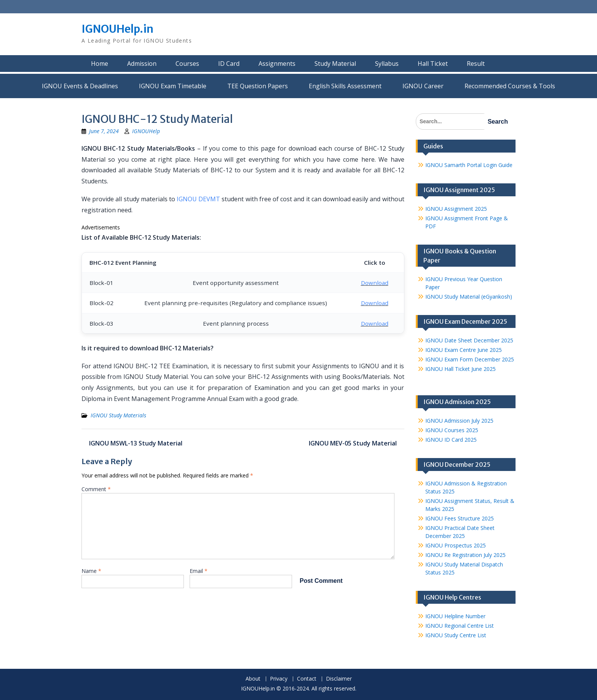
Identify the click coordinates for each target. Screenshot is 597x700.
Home (100, 64)
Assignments (277, 64)
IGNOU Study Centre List (456, 635)
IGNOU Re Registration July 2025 (465, 555)
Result (476, 64)
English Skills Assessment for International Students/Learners (345, 86)
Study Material (335, 64)
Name (91, 571)
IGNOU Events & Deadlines (80, 86)
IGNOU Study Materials (118, 415)
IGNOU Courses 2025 (452, 430)
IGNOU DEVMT (198, 199)
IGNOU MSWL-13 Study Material (136, 443)
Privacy (279, 679)
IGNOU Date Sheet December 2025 (469, 340)
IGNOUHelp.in (117, 29)
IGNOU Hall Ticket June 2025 (461, 369)
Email (199, 571)
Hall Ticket (433, 64)
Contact (307, 679)
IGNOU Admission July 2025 (459, 421)
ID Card (229, 64)
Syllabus (387, 64)
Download (375, 283)
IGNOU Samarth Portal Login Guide (469, 165)
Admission (142, 64)
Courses (187, 64)
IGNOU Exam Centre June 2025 (464, 350)
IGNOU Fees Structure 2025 (460, 518)
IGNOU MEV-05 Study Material (353, 443)
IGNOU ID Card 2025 (451, 440)
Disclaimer (339, 679)
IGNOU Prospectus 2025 (456, 545)
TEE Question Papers (258, 86)
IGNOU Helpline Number (455, 616)
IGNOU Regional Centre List (460, 626)
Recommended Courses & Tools (510, 86)
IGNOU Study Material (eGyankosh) (469, 297)
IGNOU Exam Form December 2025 (470, 359)
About (253, 679)
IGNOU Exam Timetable (173, 86)
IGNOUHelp (146, 131)
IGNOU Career (423, 86)
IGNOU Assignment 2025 (456, 209)
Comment (96, 489)
